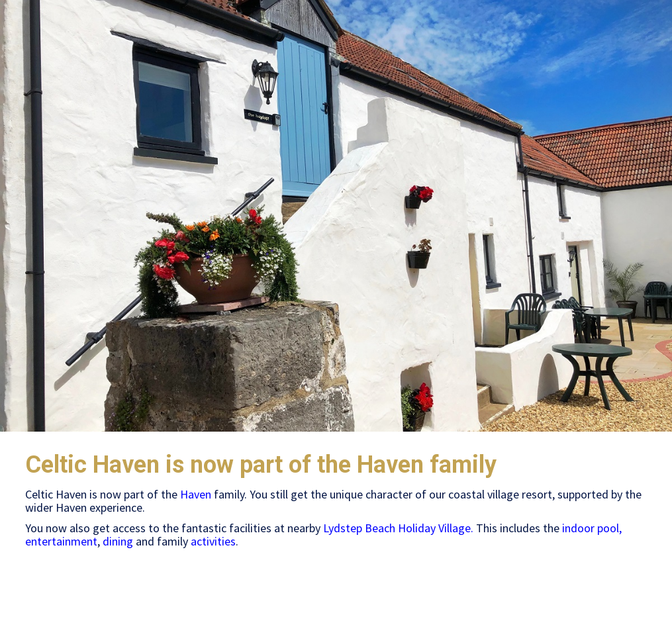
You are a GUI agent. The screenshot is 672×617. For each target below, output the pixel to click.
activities (213, 541)
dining (118, 541)
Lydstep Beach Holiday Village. (398, 528)
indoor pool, (592, 528)
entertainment (61, 541)
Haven (196, 494)
